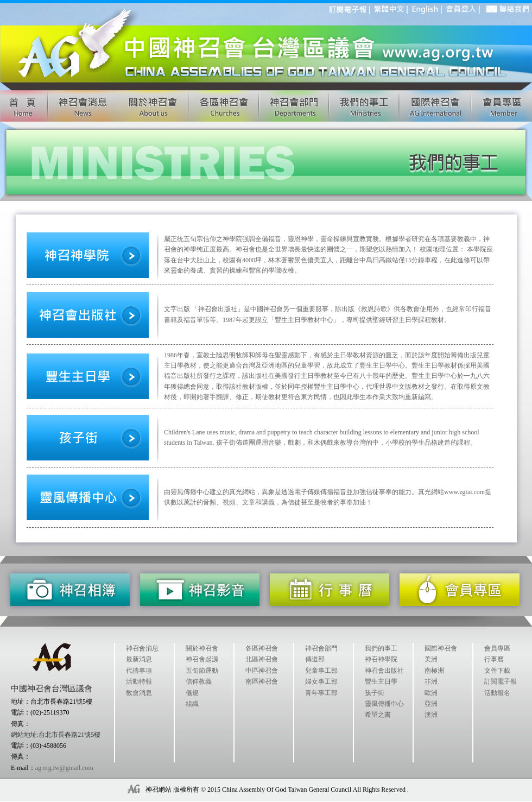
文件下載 (497, 671)
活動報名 (497, 693)
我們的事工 (381, 648)
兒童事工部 (321, 671)
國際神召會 (441, 648)
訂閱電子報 (501, 681)
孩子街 (375, 693)
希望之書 (378, 715)
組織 (192, 704)
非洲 (431, 681)
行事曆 (494, 659)
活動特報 (139, 681)
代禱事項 (139, 671)
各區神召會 (262, 648)
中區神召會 (262, 671)
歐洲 (431, 693)
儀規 (192, 693)
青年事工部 (321, 693)
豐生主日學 (381, 681)
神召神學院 (381, 659)
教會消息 (139, 693)
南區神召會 (262, 681)
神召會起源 (202, 659)
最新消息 (139, 659)
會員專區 (497, 648)
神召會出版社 (384, 671)
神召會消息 (142, 648)
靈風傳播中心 (384, 704)
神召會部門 (321, 648)
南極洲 (434, 671)
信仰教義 (199, 681)
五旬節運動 (202, 671)
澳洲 (431, 715)
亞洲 (431, 704)
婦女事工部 (321, 681)
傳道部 (315, 659)
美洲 (431, 659)
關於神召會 (202, 648)
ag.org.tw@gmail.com (64, 768)
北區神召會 (262, 659)
